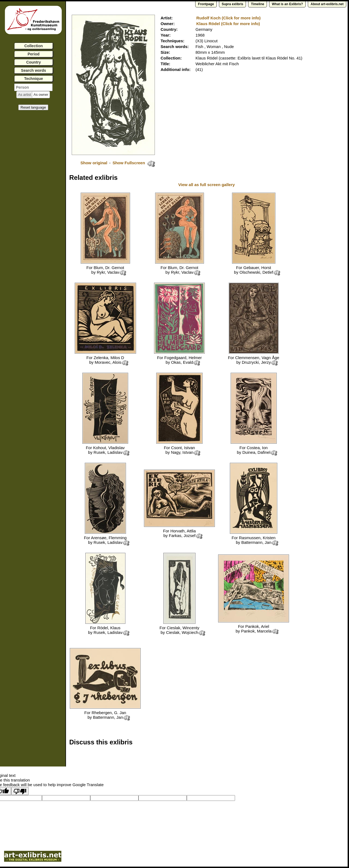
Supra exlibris (232, 4)
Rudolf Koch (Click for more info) (228, 18)
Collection (34, 46)
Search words (34, 70)
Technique (34, 79)
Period (34, 54)
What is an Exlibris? (287, 4)
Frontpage (206, 4)
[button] (24, 95)
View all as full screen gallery (207, 185)
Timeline (257, 4)
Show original (94, 163)
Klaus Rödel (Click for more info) (228, 24)
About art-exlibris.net (327, 4)
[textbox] (33, 87)
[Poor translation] (20, 791)
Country (34, 62)
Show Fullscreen (129, 163)
